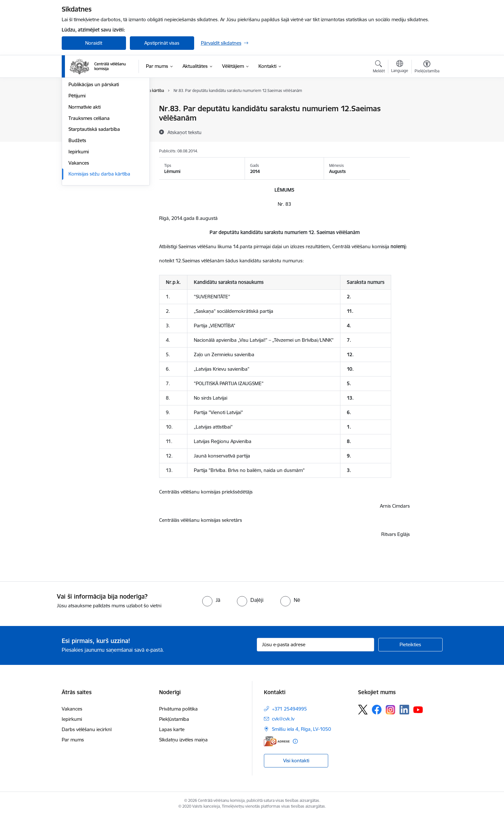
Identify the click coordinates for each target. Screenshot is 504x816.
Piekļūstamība (174, 719)
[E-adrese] (277, 741)
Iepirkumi (79, 221)
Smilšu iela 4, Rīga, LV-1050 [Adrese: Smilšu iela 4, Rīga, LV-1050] (301, 729)
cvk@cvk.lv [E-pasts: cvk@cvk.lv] (283, 719)
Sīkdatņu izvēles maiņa (183, 740)
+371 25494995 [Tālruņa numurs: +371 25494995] (289, 709)
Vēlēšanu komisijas (89, 143)
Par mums (73, 740)
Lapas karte (172, 729)
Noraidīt (94, 43)
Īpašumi (77, 131)
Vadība (76, 109)
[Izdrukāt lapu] (427, 106)
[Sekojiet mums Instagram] (391, 710)
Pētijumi (77, 165)
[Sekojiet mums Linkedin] (404, 710)
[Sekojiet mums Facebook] (377, 710)
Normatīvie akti (85, 176)
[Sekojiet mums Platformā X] (363, 710)
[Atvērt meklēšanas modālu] (379, 68)
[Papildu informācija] (295, 741)
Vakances (79, 232)
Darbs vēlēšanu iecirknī (87, 729)
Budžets (77, 209)
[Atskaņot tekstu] (184, 132)
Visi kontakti (296, 761)
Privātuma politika (178, 709)
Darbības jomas (85, 120)
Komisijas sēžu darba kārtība (99, 243)
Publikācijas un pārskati (94, 154)
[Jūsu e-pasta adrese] (315, 645)
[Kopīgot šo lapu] (427, 122)
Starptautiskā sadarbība (94, 199)
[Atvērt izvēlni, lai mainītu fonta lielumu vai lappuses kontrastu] (427, 68)
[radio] (211, 600)
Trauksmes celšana (89, 187)
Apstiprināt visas (162, 43)
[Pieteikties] (410, 645)
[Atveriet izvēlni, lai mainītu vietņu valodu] (400, 67)
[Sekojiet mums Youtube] (418, 709)
